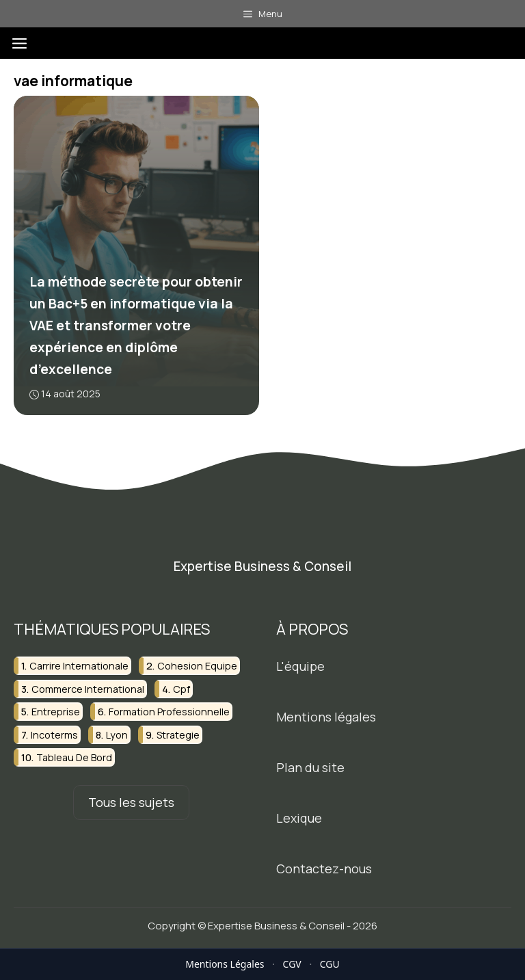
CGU (330, 964)
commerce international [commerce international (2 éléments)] (88, 689)
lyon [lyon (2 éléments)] (117, 734)
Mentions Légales (225, 964)
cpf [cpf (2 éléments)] (181, 689)
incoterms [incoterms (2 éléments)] (54, 734)
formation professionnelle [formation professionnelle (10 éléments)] (169, 712)
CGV (292, 964)
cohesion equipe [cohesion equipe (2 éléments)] (197, 666)
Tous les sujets (131, 802)
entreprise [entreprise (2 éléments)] (56, 712)
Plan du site (310, 767)
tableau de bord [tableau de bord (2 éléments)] (74, 757)
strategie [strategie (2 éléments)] (178, 734)
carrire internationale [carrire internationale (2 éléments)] (79, 666)
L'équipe (300, 666)
